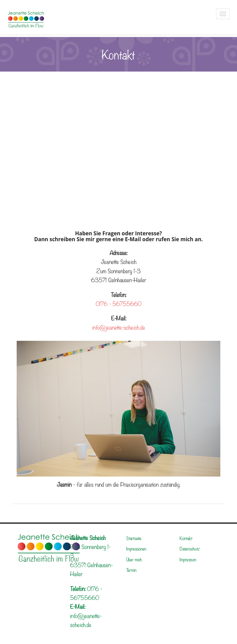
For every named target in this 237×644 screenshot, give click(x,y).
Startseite (134, 538)
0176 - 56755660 (118, 303)
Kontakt (186, 538)
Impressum (188, 559)
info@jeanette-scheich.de (119, 327)
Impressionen (136, 548)
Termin (131, 570)
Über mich (134, 559)
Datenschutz (190, 548)
